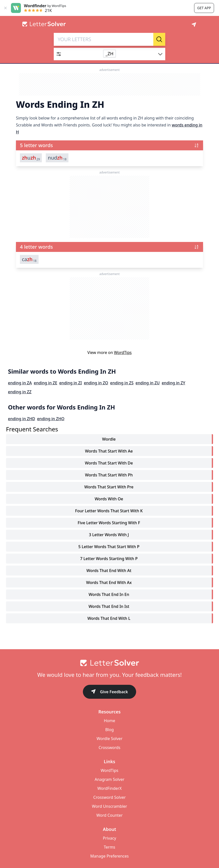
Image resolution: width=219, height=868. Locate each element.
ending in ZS (122, 383)
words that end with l (109, 618)
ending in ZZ (20, 392)
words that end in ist (109, 606)
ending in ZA (20, 383)
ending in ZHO (51, 419)
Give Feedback (110, 692)
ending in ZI (71, 383)
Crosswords (109, 748)
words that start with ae (109, 451)
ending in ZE (46, 383)
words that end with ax (109, 582)
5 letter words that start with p (109, 547)
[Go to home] (109, 663)
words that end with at (109, 571)
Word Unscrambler (109, 806)
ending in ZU (148, 383)
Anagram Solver (109, 779)
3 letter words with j (109, 535)
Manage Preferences (109, 856)
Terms (109, 847)
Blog (109, 730)
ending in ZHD (22, 419)
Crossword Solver (109, 797)
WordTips (123, 352)
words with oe (109, 499)
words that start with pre (109, 487)
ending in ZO (96, 383)
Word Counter (109, 815)
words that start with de (109, 463)
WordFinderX (109, 788)
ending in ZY (174, 383)
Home (109, 721)
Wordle (109, 439)
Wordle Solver (109, 739)
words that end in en (109, 594)
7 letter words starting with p (109, 559)
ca (29, 259)
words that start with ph (109, 475)
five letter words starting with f (109, 523)
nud (57, 158)
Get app (204, 8)
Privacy (109, 838)
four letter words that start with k (109, 511)
